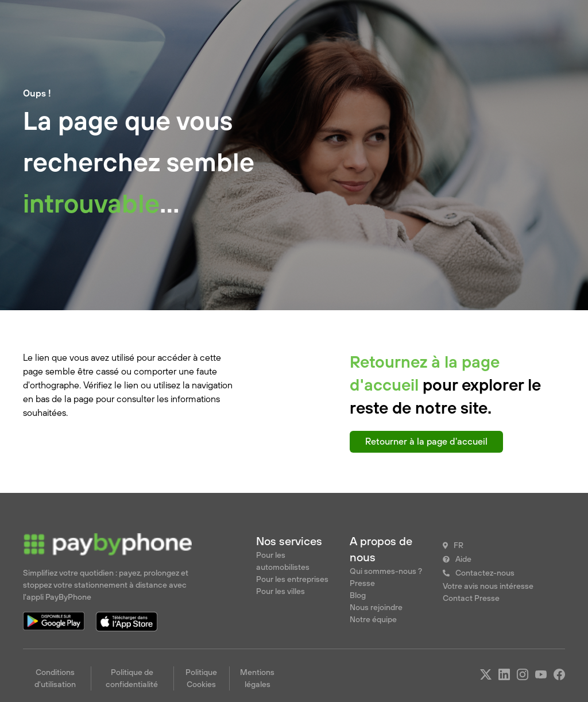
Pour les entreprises (292, 579)
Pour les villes (281, 591)
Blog (358, 595)
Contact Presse (471, 598)
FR (459, 545)
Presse (362, 583)
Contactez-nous (485, 573)
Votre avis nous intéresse (488, 586)
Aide (463, 559)
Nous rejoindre (376, 607)
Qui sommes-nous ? (386, 571)
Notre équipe (373, 619)
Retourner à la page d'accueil (426, 441)
